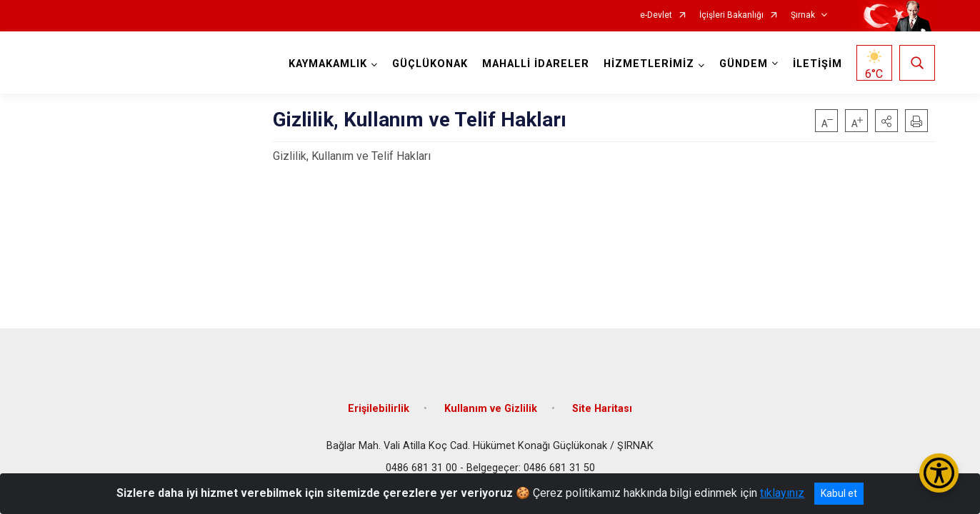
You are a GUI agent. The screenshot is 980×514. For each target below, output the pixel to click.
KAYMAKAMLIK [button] (328, 64)
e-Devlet (656, 15)
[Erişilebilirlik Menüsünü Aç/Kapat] (939, 473)
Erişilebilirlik (379, 409)
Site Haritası (602, 409)
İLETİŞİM (817, 64)
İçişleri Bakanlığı (731, 15)
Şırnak (803, 15)
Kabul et (839, 493)
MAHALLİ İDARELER (536, 64)
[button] (886, 121)
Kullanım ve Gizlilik (491, 409)
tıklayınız (782, 493)
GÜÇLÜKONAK (430, 64)
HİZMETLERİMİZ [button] (649, 64)
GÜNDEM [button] (744, 64)
